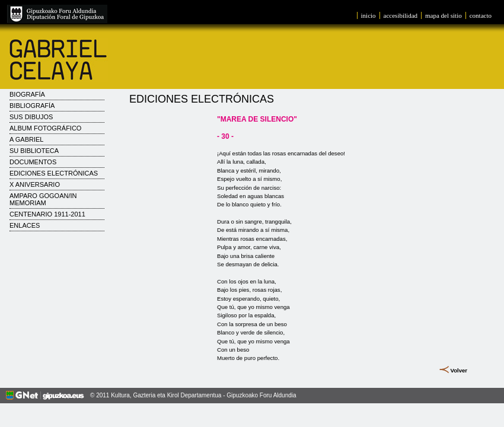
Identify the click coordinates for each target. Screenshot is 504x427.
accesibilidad (401, 15)
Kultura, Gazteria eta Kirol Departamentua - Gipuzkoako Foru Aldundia (203, 395)
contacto (481, 15)
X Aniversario (35, 184)
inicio (369, 15)
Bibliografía (32, 106)
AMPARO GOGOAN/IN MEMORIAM (43, 199)
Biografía (27, 94)
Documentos (33, 162)
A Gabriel (26, 139)
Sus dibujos (31, 117)
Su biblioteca (34, 151)
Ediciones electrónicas (54, 173)
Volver (459, 370)
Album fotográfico (45, 128)
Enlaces (25, 225)
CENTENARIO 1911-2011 (47, 214)
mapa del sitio (444, 15)
